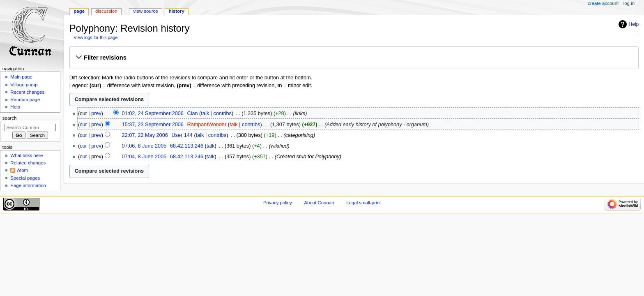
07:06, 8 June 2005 (144, 146)
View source (145, 11)
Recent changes (27, 92)
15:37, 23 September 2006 (153, 125)
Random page (25, 99)
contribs (222, 113)
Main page (21, 77)
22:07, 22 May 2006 (145, 135)
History (177, 11)
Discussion (106, 11)
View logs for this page (95, 37)
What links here (26, 155)
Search (10, 118)
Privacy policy (278, 203)
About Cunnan (319, 203)
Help (634, 24)
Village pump (24, 85)
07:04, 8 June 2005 (144, 157)
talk (205, 113)
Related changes (28, 163)
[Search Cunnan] (30, 127)
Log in (629, 3)
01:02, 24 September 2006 (153, 113)
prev (96, 113)
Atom (22, 170)
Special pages (25, 178)
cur (83, 125)
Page (79, 11)
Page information (28, 185)
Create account (603, 3)
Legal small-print (363, 203)
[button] (354, 58)
